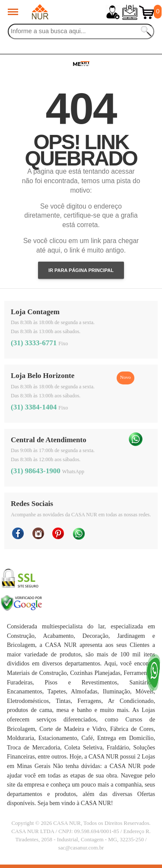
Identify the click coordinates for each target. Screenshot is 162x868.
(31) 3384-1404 (34, 407)
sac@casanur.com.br (81, 848)
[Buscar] (81, 31)
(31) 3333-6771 (34, 343)
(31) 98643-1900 (36, 471)
